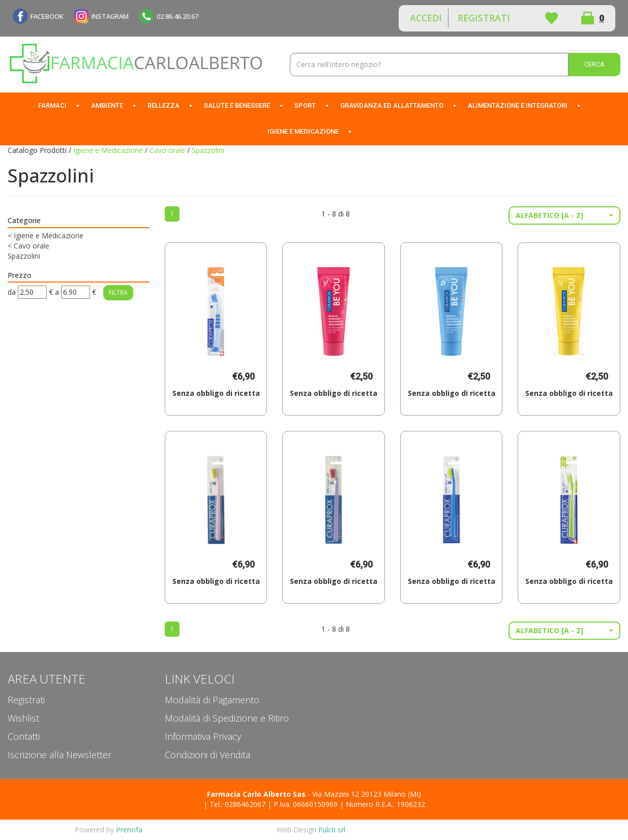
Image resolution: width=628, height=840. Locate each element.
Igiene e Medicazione (303, 131)
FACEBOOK (47, 16)
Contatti (24, 736)
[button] (564, 215)
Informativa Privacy (203, 736)
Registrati (484, 18)
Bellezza (163, 105)
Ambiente (107, 105)
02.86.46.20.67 (177, 16)
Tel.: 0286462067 (237, 804)
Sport (305, 105)
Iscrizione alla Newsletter (59, 755)
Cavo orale (167, 150)
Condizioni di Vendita (207, 755)
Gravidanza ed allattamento (392, 105)
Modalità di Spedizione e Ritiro (227, 718)
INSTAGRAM (110, 16)
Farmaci (52, 105)
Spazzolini (24, 256)
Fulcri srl (332, 830)
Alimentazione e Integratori (518, 105)
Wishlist (551, 18)
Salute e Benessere (237, 105)
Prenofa (129, 830)
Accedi (426, 18)
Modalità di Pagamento (212, 700)
